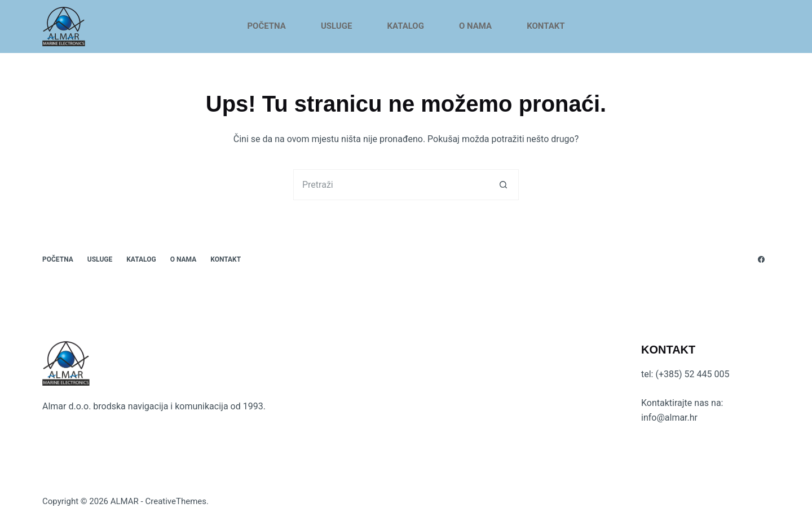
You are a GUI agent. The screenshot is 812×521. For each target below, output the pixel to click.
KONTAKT (546, 26)
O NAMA (475, 26)
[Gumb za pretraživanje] (503, 185)
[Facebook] (761, 259)
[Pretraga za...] (390, 185)
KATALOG (405, 26)
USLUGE (337, 26)
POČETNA (266, 26)
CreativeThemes (176, 501)
